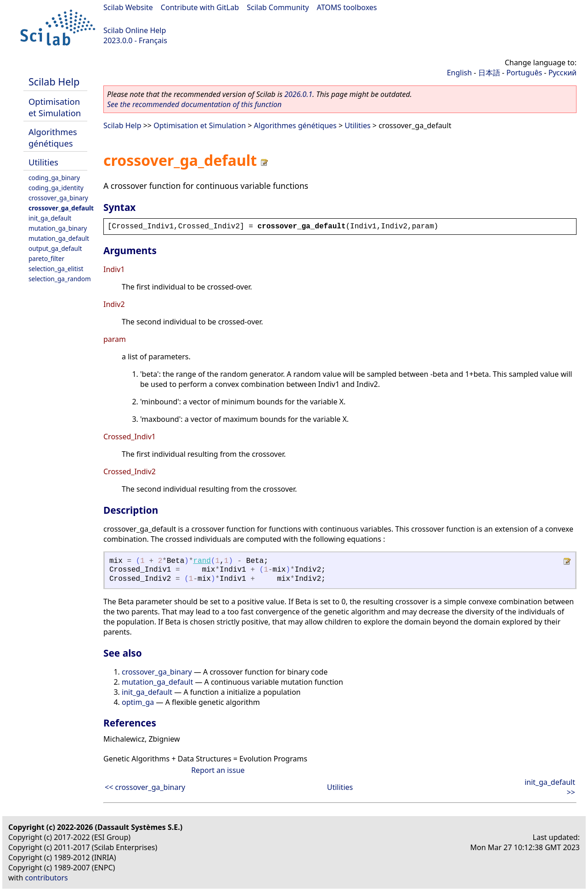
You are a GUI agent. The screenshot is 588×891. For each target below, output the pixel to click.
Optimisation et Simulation (55, 107)
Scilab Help (54, 82)
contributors (47, 878)
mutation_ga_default (59, 238)
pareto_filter (46, 258)
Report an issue (218, 770)
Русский (563, 73)
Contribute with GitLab (200, 7)
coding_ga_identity (56, 188)
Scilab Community (278, 7)
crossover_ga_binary (58, 198)
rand (202, 561)
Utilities (43, 162)
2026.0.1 (298, 94)
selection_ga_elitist (56, 269)
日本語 (489, 73)
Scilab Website (128, 7)
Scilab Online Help (135, 30)
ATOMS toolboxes (347, 7)
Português (524, 73)
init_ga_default (50, 218)
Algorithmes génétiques (53, 137)
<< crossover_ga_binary (145, 787)
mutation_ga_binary (58, 228)
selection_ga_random (60, 279)
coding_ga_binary (54, 178)
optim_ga (138, 702)
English (459, 73)
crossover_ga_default (61, 208)
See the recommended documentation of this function (194, 104)
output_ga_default (55, 248)
